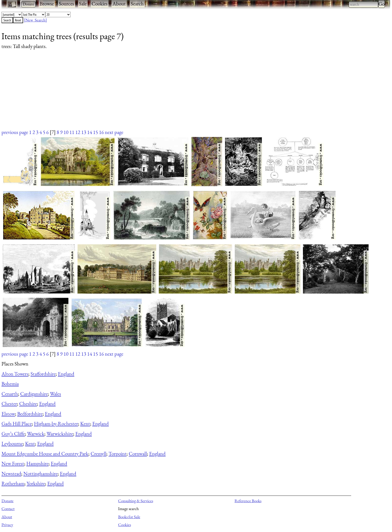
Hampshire (37, 463)
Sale (83, 4)
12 (78, 132)
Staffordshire (43, 374)
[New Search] (35, 20)
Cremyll (98, 454)
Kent (85, 424)
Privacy (7, 525)
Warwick (36, 434)
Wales (55, 394)
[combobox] (363, 4)
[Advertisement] (149, 94)
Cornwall (138, 454)
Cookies (100, 4)
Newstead (11, 474)
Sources (66, 4)
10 (66, 132)
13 (84, 132)
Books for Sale (129, 517)
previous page (15, 132)
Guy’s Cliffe (13, 434)
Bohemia (10, 384)
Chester (9, 404)
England (66, 374)
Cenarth (10, 394)
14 (90, 132)
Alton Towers (15, 374)
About (119, 4)
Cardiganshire (34, 394)
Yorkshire (36, 483)
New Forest (13, 463)
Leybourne (12, 443)
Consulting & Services (136, 501)
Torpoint (118, 454)
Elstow (8, 414)
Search (137, 4)
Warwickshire (60, 434)
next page (114, 132)
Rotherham (13, 483)
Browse (47, 4)
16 (101, 132)
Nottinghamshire (40, 474)
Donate (8, 501)
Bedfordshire (30, 414)
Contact (8, 509)
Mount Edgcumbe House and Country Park (45, 454)
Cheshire (28, 404)
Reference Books (248, 501)
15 (95, 132)
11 (72, 132)
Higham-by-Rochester (56, 424)
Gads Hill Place (17, 424)
